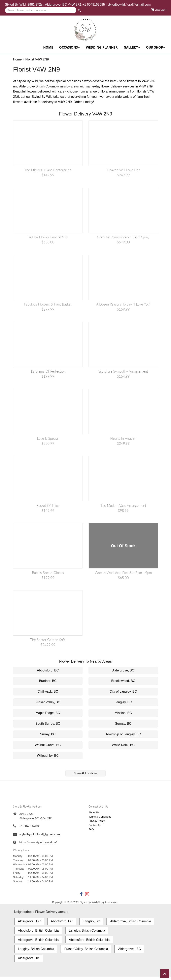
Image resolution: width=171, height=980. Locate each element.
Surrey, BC (48, 734)
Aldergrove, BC (123, 670)
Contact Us (95, 825)
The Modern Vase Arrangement (123, 506)
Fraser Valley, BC (48, 702)
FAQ (91, 829)
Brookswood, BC (123, 681)
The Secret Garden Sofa (48, 640)
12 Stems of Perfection (48, 371)
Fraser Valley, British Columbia (86, 949)
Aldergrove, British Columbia (131, 921)
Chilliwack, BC (48, 692)
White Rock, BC (123, 745)
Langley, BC (123, 702)
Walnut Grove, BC (48, 745)
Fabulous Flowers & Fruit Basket (48, 304)
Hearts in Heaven (123, 438)
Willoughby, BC (48, 756)
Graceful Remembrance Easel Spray (123, 237)
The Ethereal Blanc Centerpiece (48, 170)
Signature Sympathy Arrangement (123, 371)
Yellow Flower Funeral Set (48, 237)
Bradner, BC (48, 681)
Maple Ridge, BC (48, 713)
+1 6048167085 (94, 5)
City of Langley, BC (123, 692)
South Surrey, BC (48, 724)
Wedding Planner (102, 47)
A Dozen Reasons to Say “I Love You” (123, 304)
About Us (94, 812)
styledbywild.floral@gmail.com (129, 5)
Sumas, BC (123, 724)
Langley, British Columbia (87, 931)
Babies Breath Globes (48, 573)
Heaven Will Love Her (123, 170)
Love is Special (48, 438)
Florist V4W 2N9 (37, 59)
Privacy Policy (97, 821)
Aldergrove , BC (29, 921)
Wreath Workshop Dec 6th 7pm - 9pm (123, 573)
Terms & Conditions (100, 817)
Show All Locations (85, 773)
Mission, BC (123, 713)
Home (48, 47)
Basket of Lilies (48, 506)
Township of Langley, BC (123, 734)
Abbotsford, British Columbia (38, 931)
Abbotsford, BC (48, 670)
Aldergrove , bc (29, 958)
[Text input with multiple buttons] (41, 10)
